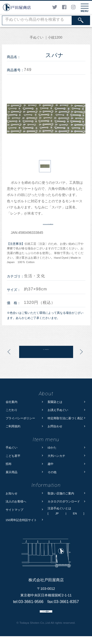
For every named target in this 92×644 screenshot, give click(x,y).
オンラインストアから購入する (48, 223)
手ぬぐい (12, 447)
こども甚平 (13, 456)
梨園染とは (55, 402)
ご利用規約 (13, 426)
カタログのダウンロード (64, 501)
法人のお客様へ (16, 501)
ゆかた (52, 447)
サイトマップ (14, 510)
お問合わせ (55, 426)
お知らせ (12, 493)
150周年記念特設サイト (21, 520)
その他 (52, 472)
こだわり (12, 410)
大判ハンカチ (56, 456)
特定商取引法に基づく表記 (65, 418)
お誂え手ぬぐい (58, 410)
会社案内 (12, 402)
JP (57, 513)
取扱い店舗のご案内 (61, 493)
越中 (51, 464)
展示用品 (12, 472)
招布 (9, 464)
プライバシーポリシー (20, 418)
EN (75, 513)
